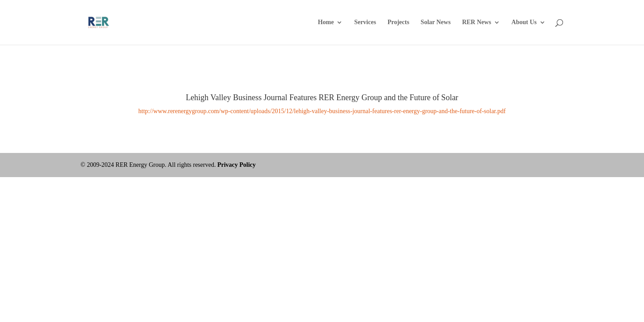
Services (365, 22)
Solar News (436, 22)
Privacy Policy (237, 165)
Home (326, 22)
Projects (398, 22)
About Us (524, 22)
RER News (477, 22)
